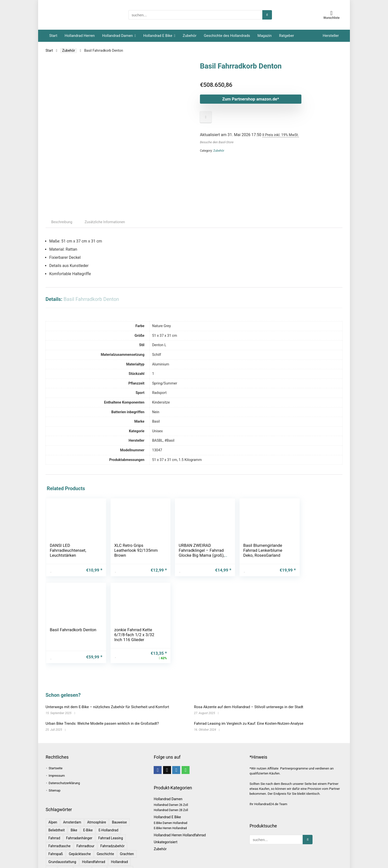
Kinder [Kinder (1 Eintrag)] (65, 847)
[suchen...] (267, 15)
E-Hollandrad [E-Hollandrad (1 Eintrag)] (108, 808)
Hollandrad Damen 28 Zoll (171, 788)
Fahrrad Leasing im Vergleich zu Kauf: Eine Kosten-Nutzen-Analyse (249, 701)
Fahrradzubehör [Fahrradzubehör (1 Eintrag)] (112, 824)
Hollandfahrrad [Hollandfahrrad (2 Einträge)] (94, 840)
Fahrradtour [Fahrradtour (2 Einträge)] (85, 824)
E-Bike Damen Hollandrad (170, 801)
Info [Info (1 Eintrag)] (51, 847)
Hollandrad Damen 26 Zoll (171, 783)
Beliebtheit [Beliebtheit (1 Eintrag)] (57, 808)
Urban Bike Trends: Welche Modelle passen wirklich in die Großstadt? (102, 701)
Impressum (57, 753)
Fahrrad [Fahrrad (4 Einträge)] (54, 816)
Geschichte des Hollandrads (227, 36)
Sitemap (55, 768)
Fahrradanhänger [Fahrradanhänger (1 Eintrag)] (79, 816)
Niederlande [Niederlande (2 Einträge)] (121, 855)
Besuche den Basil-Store (217, 142)
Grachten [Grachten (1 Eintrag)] (127, 832)
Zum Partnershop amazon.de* (247, 99)
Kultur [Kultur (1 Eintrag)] (99, 847)
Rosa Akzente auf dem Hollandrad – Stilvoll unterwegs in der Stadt (249, 685)
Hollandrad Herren (80, 36)
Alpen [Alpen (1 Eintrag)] (53, 800)
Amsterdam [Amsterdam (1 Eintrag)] (72, 800)
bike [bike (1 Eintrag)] (74, 808)
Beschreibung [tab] (62, 241)
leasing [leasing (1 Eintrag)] (55, 855)
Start (53, 36)
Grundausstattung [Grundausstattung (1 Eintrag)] (62, 840)
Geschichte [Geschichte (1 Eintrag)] (105, 832)
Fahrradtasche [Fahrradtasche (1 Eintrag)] (60, 824)
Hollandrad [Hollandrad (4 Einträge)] (120, 840)
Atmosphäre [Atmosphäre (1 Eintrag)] (97, 800)
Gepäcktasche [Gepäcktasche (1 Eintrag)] (80, 832)
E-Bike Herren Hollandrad (170, 806)
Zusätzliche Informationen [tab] (105, 241)
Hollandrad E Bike (158, 36)
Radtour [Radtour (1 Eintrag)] (66, 863)
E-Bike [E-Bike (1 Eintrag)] (88, 808)
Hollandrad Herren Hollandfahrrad (180, 813)
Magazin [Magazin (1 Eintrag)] (99, 855)
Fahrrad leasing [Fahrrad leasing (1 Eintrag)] (111, 816)
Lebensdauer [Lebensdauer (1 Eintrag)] (76, 855)
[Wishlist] (331, 13)
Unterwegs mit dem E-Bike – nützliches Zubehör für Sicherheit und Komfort (107, 685)
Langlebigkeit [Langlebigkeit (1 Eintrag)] (120, 847)
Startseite (56, 746)
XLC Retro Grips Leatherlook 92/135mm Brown (116, 569)
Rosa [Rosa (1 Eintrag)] (102, 863)
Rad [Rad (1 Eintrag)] (51, 863)
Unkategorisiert (165, 820)
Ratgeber (287, 36)
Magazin (265, 36)
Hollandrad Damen (118, 36)
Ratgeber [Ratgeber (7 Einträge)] (85, 863)
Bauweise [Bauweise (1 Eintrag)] (119, 800)
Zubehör (189, 36)
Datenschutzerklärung (64, 761)
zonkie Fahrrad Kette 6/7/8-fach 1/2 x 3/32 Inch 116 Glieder (315, 572)
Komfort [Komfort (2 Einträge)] (83, 847)
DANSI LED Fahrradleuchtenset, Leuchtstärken (67, 569)
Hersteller (331, 36)
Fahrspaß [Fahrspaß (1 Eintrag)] (56, 832)
